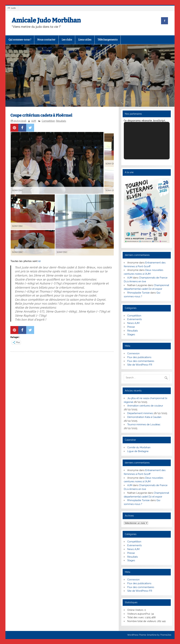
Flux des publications (139, 357)
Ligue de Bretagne (138, 451)
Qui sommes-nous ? (20, 40)
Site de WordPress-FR (140, 365)
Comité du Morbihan (139, 447)
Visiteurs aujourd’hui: (139, 614)
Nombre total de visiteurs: (142, 621)
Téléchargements (108, 40)
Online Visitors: (136, 610)
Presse (131, 327)
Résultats (61, 121)
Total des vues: (136, 617)
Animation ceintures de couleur (145, 406)
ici (39, 261)
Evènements (135, 319)
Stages (131, 334)
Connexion (133, 353)
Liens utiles (85, 40)
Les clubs (67, 40)
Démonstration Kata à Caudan (144, 417)
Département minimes (140, 413)
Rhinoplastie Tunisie (138, 293)
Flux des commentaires (141, 361)
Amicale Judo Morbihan (46, 20)
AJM (34, 121)
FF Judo (12, 8)
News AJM (133, 323)
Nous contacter (46, 40)
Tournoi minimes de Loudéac (144, 424)
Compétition (48, 121)
